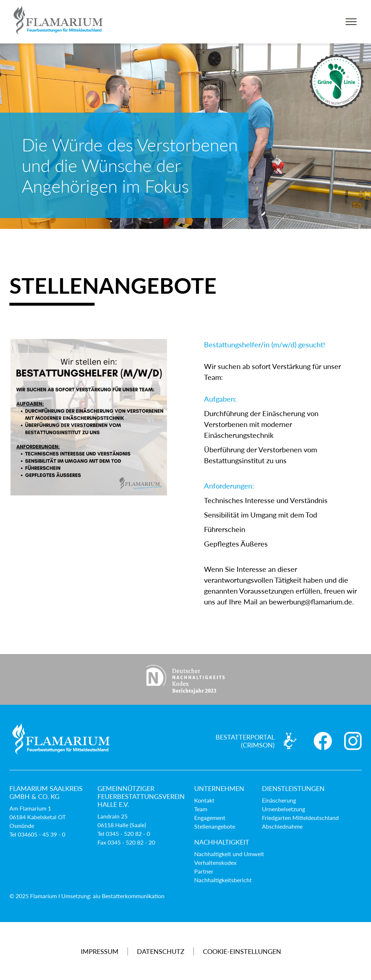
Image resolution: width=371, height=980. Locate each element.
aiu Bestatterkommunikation (129, 896)
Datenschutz (161, 951)
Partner (204, 871)
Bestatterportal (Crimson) (245, 741)
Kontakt (204, 800)
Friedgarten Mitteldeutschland (300, 818)
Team (201, 809)
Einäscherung (279, 800)
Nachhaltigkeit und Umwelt (229, 854)
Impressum (100, 951)
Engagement (210, 818)
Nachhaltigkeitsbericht (223, 880)
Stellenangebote (215, 826)
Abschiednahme (282, 826)
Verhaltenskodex (215, 862)
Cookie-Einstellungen (242, 951)
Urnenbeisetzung (284, 809)
